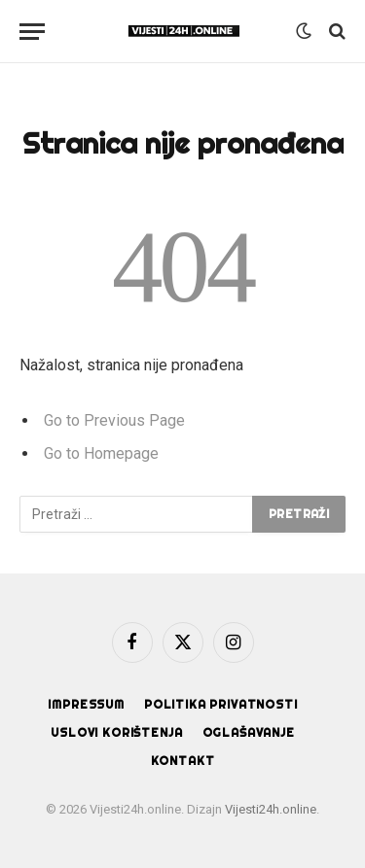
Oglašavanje (249, 732)
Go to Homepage (101, 453)
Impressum (86, 704)
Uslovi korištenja (116, 732)
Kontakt (183, 761)
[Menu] (32, 32)
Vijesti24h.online (271, 809)
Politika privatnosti (221, 704)
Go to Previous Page (114, 420)
